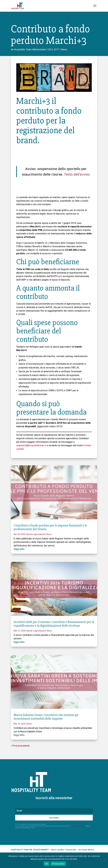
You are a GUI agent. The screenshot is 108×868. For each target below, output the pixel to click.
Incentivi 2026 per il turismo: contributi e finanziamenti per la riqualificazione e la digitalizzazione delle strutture (54, 624)
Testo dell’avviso (77, 174)
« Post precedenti (20, 746)
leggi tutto (19, 549)
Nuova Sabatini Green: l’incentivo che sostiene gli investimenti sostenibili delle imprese (46, 717)
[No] (104, 860)
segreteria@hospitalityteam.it (31, 445)
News (64, 49)
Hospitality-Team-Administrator (30, 49)
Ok (46, 864)
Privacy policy (58, 864)
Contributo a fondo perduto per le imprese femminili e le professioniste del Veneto (50, 527)
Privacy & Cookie (78, 826)
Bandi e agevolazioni (36, 534)
